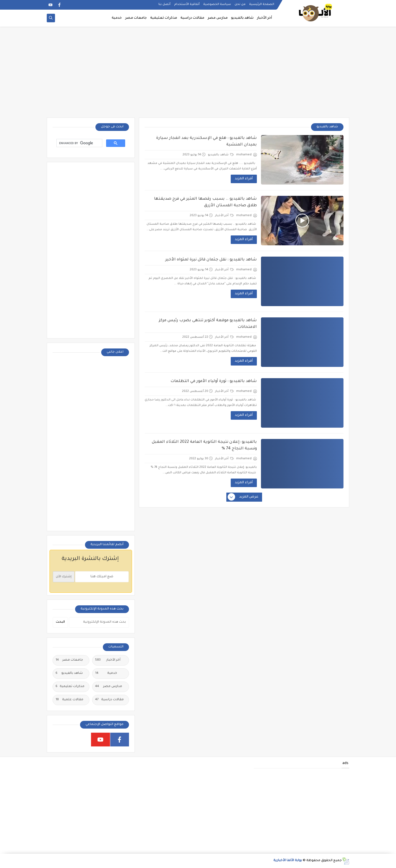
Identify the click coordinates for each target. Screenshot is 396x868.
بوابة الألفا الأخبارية (288, 861)
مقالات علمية (69, 700)
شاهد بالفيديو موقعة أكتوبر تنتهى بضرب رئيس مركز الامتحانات (208, 324)
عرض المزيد (243, 497)
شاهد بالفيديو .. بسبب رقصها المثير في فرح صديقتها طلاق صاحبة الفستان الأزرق (205, 202)
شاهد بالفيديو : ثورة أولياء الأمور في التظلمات (214, 381)
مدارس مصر (218, 18)
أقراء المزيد (244, 179)
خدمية (117, 18)
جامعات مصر (136, 18)
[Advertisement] (198, 75)
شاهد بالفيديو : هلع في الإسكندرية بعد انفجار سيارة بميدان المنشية (207, 142)
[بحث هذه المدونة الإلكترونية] (99, 622)
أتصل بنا (164, 4)
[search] (79, 143)
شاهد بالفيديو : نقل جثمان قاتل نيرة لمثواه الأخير (211, 260)
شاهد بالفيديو (242, 18)
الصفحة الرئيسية (262, 4)
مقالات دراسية (192, 18)
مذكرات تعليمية (164, 18)
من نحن (240, 4)
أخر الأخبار (264, 18)
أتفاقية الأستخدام (187, 4)
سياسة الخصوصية (217, 4)
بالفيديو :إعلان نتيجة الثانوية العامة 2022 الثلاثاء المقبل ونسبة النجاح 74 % (204, 446)
